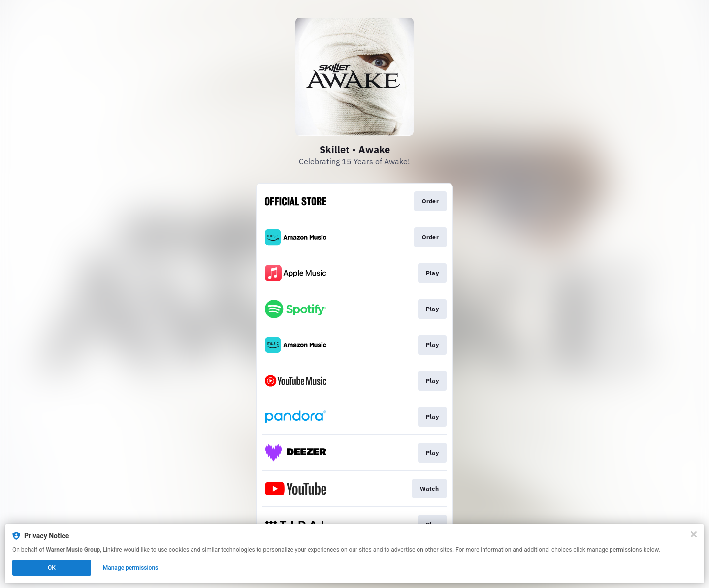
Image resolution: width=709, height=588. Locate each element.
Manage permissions (131, 568)
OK (52, 568)
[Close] (694, 534)
